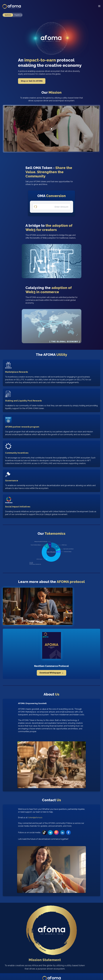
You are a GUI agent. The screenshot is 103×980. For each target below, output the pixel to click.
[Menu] (99, 6)
